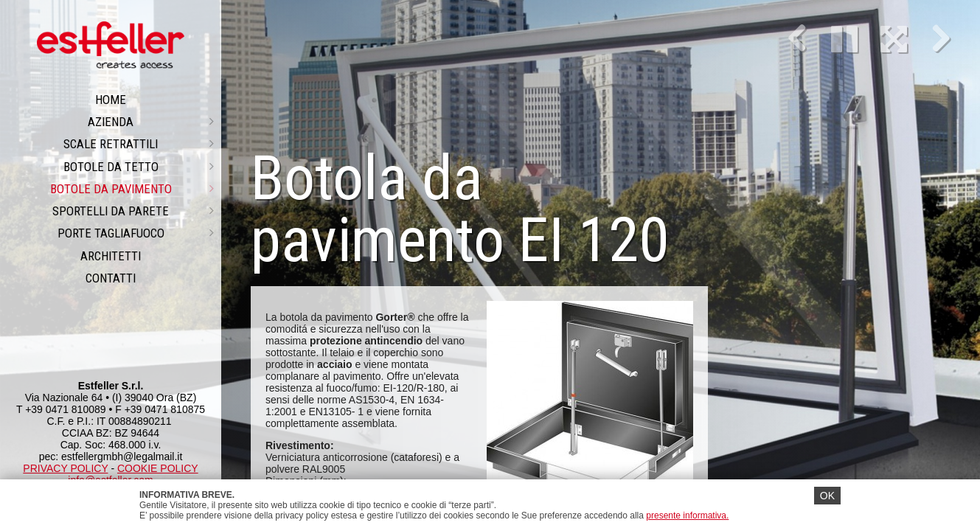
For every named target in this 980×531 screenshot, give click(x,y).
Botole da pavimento (132, 189)
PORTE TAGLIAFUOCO (136, 233)
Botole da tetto (139, 167)
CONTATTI (111, 278)
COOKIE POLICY (158, 468)
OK (827, 496)
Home (111, 100)
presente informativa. (687, 516)
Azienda (151, 122)
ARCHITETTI (111, 256)
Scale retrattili (139, 144)
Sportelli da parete (133, 211)
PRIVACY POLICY (65, 468)
